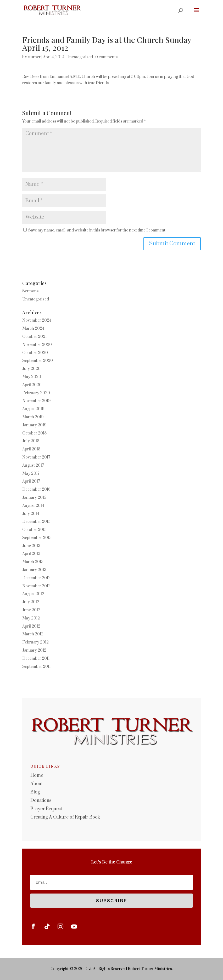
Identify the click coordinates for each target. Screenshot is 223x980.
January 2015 (34, 498)
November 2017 (36, 457)
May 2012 (31, 618)
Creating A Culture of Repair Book (65, 817)
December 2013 (36, 522)
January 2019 (34, 425)
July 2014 (31, 514)
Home (37, 775)
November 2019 (36, 401)
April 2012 (31, 626)
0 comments (106, 57)
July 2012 (31, 602)
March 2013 (33, 562)
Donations (41, 801)
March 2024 (33, 329)
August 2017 (33, 465)
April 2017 (31, 481)
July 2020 (31, 369)
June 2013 (31, 546)
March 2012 (33, 634)
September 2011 (36, 667)
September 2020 (38, 361)
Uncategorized (80, 57)
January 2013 (34, 570)
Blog (35, 792)
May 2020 (32, 377)
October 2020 (35, 353)
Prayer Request (46, 809)
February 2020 (36, 393)
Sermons (30, 291)
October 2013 (34, 530)
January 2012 (34, 650)
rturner (34, 57)
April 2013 (31, 554)
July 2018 (31, 441)
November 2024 (37, 320)
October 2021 (34, 337)
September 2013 (37, 538)
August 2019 (33, 409)
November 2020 (37, 345)
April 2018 (31, 449)
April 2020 (32, 385)
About (37, 784)
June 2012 (31, 610)
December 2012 (36, 578)
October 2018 (34, 433)
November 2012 (36, 586)
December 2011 (36, 659)
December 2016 (36, 489)
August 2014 (33, 506)
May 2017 (31, 474)
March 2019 (33, 417)
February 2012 (35, 642)
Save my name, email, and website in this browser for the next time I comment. (97, 230)
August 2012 (33, 594)
